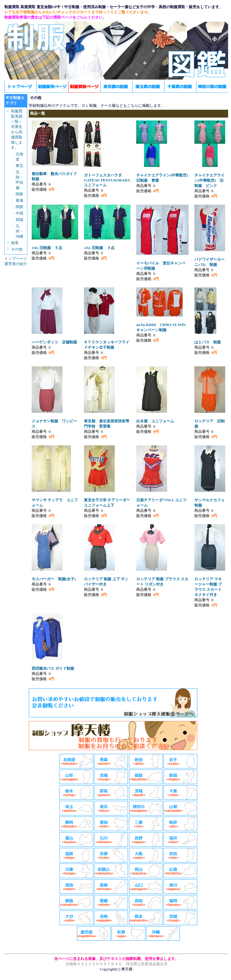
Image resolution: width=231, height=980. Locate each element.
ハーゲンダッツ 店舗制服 (54, 342)
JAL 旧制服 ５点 (47, 248)
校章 (15, 243)
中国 (19, 213)
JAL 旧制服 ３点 (99, 248)
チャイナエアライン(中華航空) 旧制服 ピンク (209, 180)
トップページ (16, 258)
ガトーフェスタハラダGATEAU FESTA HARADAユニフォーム (107, 180)
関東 (19, 194)
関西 (19, 207)
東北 (19, 166)
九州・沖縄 (19, 231)
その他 (17, 249)
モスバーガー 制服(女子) (54, 579)
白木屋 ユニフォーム (155, 421)
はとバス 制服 (208, 342)
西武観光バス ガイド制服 (53, 668)
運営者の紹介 (16, 264)
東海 (19, 200)
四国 (19, 220)
